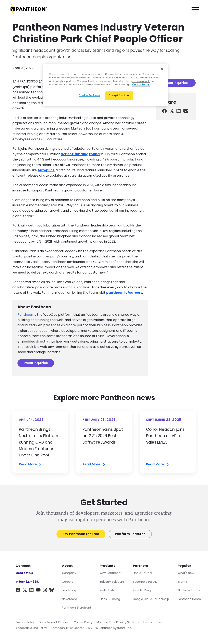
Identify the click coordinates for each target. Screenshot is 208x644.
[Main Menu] (194, 9)
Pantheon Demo (189, 599)
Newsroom (69, 599)
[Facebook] (18, 591)
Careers (68, 582)
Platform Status (189, 590)
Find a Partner (143, 573)
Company (69, 573)
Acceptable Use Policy (31, 628)
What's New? (187, 573)
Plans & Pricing (110, 599)
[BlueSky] (52, 591)
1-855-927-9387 (28, 582)
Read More (30, 464)
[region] (105, 85)
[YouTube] (38, 591)
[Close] (162, 69)
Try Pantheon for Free (81, 534)
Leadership (70, 590)
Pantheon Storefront (77, 608)
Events (182, 582)
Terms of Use (152, 622)
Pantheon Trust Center (67, 628)
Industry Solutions (112, 582)
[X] (25, 591)
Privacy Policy (25, 622)
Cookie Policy (83, 622)
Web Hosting (108, 590)
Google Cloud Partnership (151, 599)
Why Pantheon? (111, 573)
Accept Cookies (119, 96)
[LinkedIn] (32, 591)
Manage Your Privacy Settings (118, 622)
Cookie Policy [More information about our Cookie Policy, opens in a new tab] (141, 85)
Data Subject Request (54, 622)
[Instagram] (45, 591)
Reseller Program (145, 590)
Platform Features (130, 534)
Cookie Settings (89, 95)
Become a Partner (146, 582)
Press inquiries (36, 363)
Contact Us (24, 573)
